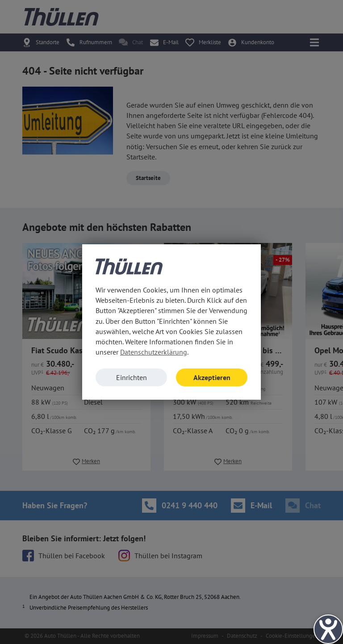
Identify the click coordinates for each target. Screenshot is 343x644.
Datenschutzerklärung (154, 352)
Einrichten (132, 377)
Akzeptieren (212, 377)
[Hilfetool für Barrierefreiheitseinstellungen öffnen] (328, 629)
